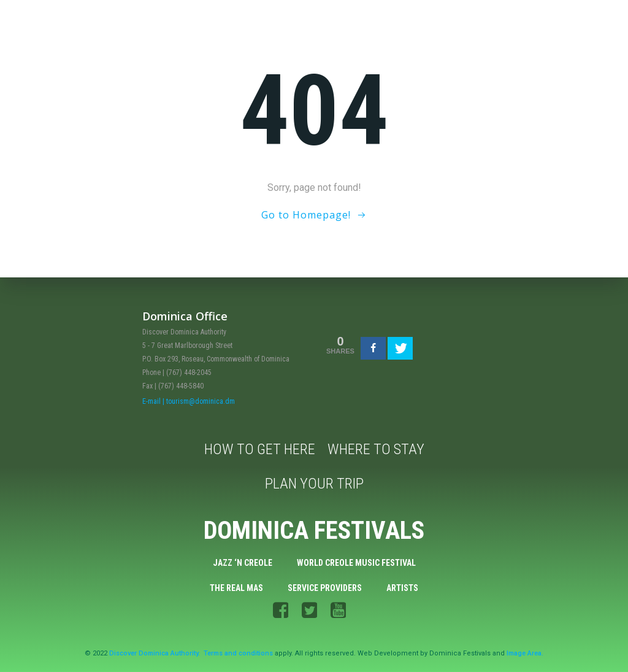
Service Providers (325, 588)
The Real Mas (236, 588)
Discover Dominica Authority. (155, 653)
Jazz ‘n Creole (243, 563)
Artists (402, 588)
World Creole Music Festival (356, 563)
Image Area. (525, 653)
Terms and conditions (238, 653)
